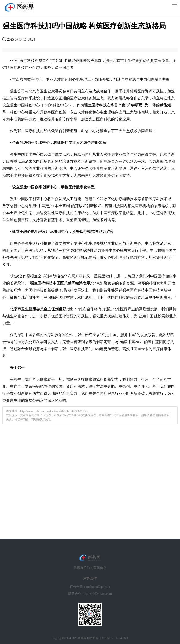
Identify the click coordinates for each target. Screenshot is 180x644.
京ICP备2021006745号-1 (114, 638)
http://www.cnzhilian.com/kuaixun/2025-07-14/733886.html (54, 411)
